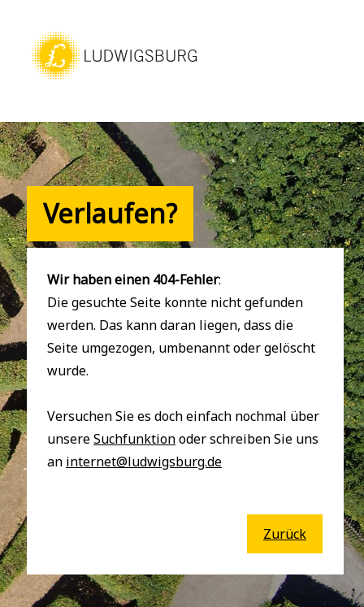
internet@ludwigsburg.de (144, 462)
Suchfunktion (134, 439)
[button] (115, 80)
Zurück (285, 534)
